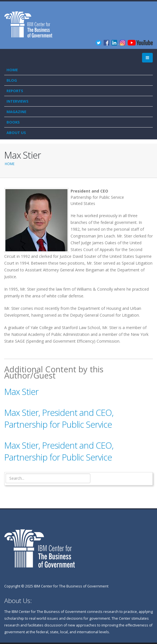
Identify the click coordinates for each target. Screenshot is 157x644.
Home (12, 70)
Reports (15, 91)
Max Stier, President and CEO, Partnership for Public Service (59, 418)
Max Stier (21, 392)
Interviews (18, 101)
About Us (16, 133)
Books (13, 122)
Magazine (16, 112)
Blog (12, 80)
